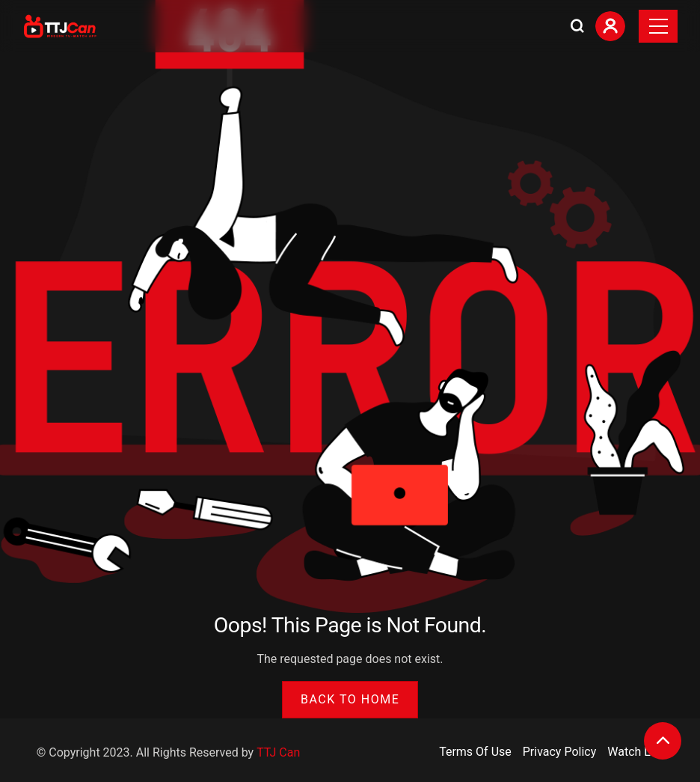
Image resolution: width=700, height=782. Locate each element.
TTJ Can (278, 752)
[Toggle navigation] (658, 26)
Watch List (635, 752)
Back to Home (350, 699)
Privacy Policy (560, 752)
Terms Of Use (475, 752)
